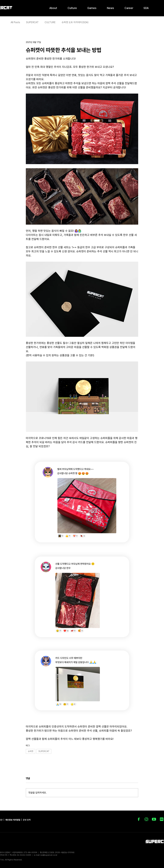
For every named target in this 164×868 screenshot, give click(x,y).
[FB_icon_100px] (139, 819)
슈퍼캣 (31, 751)
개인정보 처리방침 (13, 820)
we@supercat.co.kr (49, 855)
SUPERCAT (32, 22)
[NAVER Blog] (162, 819)
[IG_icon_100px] (146, 819)
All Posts (15, 22)
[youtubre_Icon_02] (154, 819)
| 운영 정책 (26, 820)
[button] (53, 8)
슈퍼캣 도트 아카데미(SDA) (75, 22)
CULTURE (50, 22)
